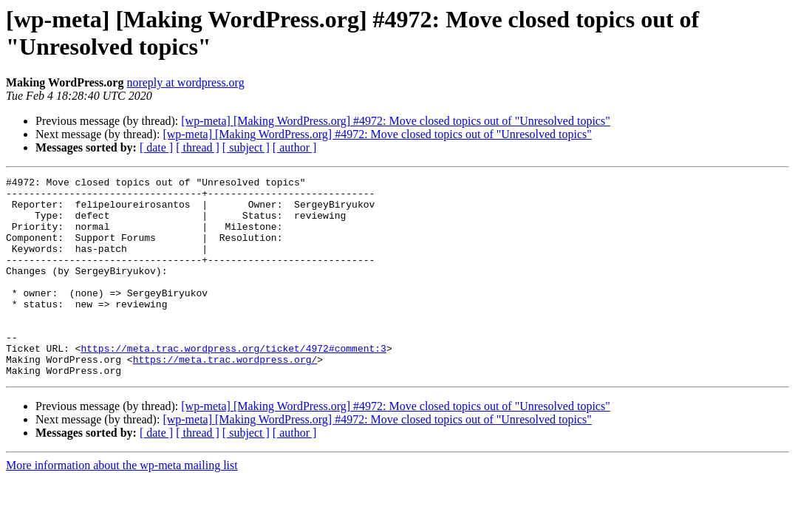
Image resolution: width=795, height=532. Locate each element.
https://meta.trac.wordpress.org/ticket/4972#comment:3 (233, 383)
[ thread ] (198, 147)
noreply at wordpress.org (185, 82)
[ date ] (156, 147)
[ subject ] (246, 147)
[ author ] (295, 147)
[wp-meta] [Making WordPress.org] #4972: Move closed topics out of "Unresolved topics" (395, 121)
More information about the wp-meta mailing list (122, 505)
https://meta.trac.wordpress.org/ (225, 397)
